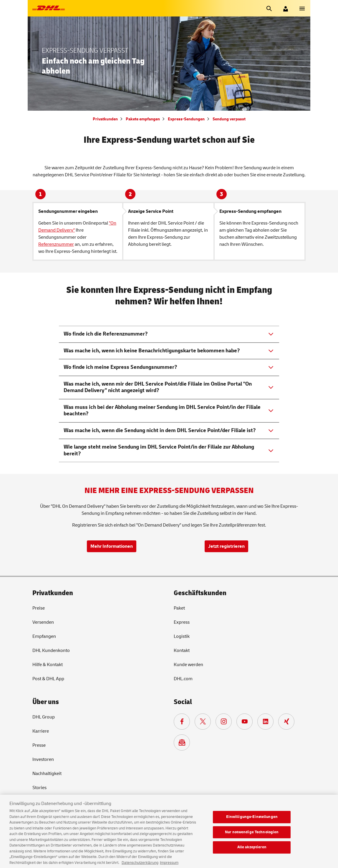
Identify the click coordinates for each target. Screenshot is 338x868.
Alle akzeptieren (252, 851)
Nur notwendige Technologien (252, 836)
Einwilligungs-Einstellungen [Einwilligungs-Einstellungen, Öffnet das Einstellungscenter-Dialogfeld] (252, 821)
